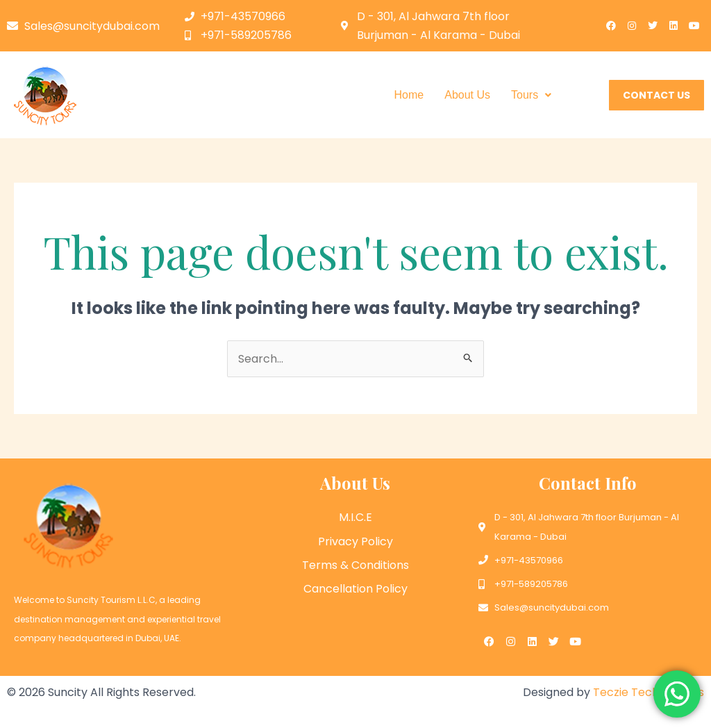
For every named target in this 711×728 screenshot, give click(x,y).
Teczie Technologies (649, 692)
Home (409, 95)
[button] (531, 95)
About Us (467, 95)
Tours (531, 95)
